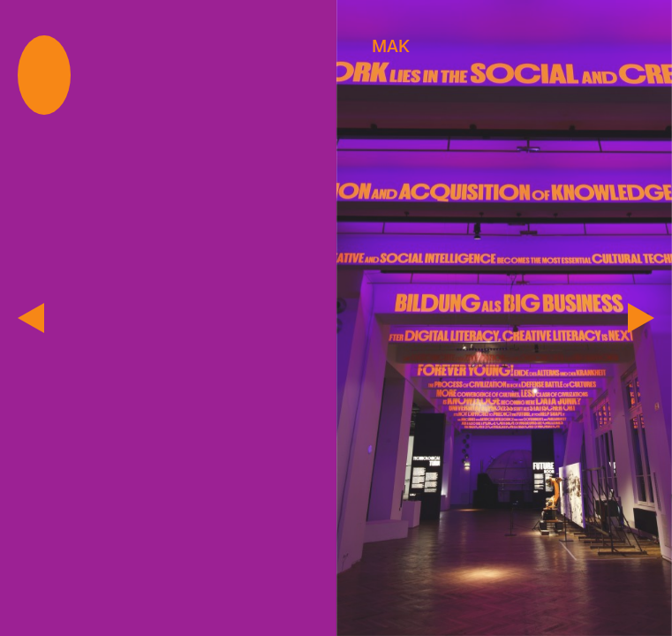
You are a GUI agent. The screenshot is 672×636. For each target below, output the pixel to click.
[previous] (31, 318)
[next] (641, 318)
